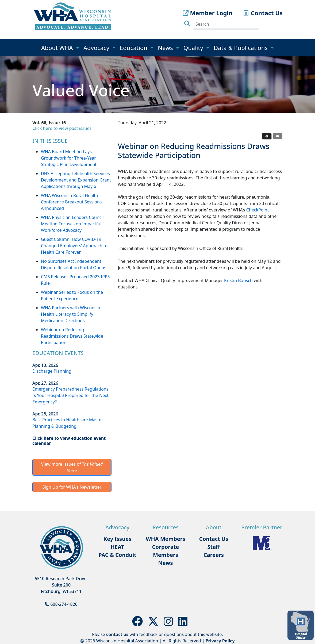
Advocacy (97, 48)
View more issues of (72, 467)
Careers (214, 555)
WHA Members (166, 539)
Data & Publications (241, 48)
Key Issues (117, 539)
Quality (194, 48)
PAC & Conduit (117, 555)
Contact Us (214, 539)
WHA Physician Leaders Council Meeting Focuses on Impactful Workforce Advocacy (72, 224)
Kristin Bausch (238, 280)
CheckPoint (258, 210)
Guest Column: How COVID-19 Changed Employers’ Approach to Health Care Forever (74, 246)
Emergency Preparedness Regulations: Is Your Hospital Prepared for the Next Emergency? (71, 395)
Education (134, 48)
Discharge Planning (52, 371)
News (166, 48)
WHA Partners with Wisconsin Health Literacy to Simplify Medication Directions (71, 314)
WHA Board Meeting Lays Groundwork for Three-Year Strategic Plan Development (69, 158)
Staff (214, 547)
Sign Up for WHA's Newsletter (72, 487)
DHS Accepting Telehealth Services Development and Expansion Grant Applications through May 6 (76, 180)
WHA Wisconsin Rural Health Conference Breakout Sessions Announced (71, 202)
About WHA (58, 48)
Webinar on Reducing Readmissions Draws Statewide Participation (72, 336)
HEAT (117, 547)
